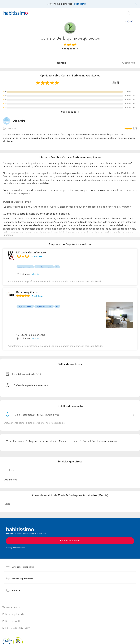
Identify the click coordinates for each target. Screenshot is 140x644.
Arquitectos (35, 441)
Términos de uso (11, 608)
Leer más (8, 235)
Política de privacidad (14, 614)
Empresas (18, 441)
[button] (70, 567)
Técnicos (9, 470)
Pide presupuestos (70, 541)
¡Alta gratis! (80, 4)
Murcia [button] (35, 274)
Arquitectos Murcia (56, 441)
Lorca (75, 441)
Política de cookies (12, 621)
